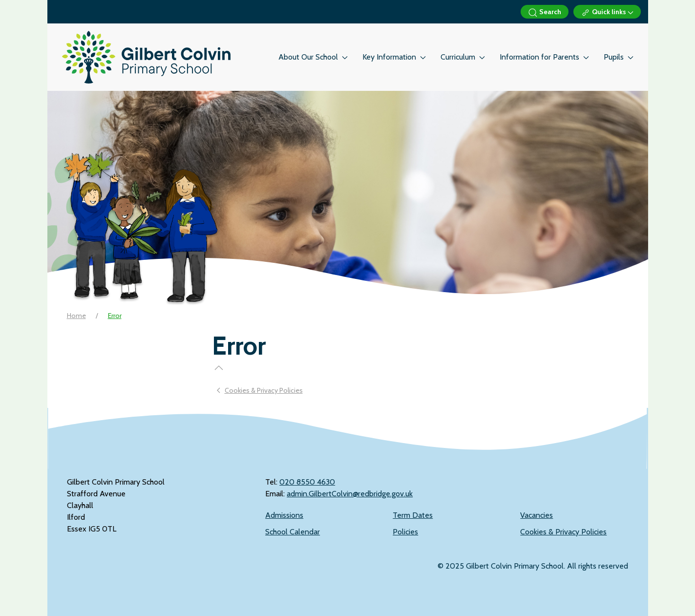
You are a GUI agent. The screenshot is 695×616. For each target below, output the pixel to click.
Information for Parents (544, 57)
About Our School (313, 57)
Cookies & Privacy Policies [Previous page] (260, 390)
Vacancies (537, 515)
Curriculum (463, 57)
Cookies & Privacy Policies (563, 532)
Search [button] (545, 12)
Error (115, 316)
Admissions (284, 515)
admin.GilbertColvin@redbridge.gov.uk (350, 494)
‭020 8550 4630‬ (307, 482)
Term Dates (413, 515)
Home (76, 316)
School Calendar (293, 532)
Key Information (394, 57)
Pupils (619, 57)
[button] (219, 368)
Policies (405, 532)
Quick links (607, 12)
